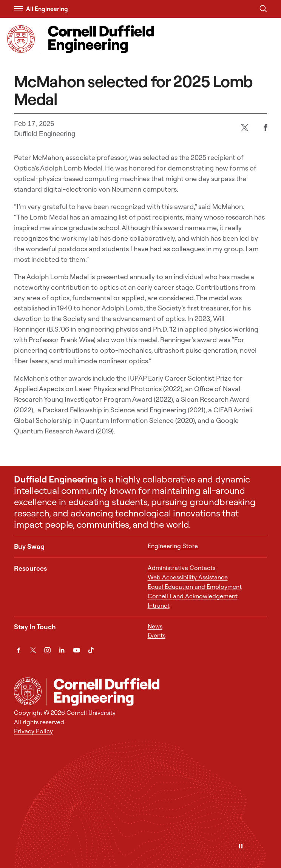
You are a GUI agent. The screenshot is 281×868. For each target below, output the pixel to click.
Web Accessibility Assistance (188, 577)
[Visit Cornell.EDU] (21, 39)
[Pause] (241, 847)
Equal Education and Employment (195, 587)
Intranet (159, 605)
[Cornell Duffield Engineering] (157, 692)
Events (157, 635)
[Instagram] (47, 650)
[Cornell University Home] (28, 691)
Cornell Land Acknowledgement (193, 596)
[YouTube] (76, 650)
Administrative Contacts (181, 568)
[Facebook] (265, 127)
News (155, 626)
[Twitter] (245, 127)
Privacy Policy (33, 731)
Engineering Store (173, 546)
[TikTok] (91, 650)
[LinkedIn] (62, 650)
